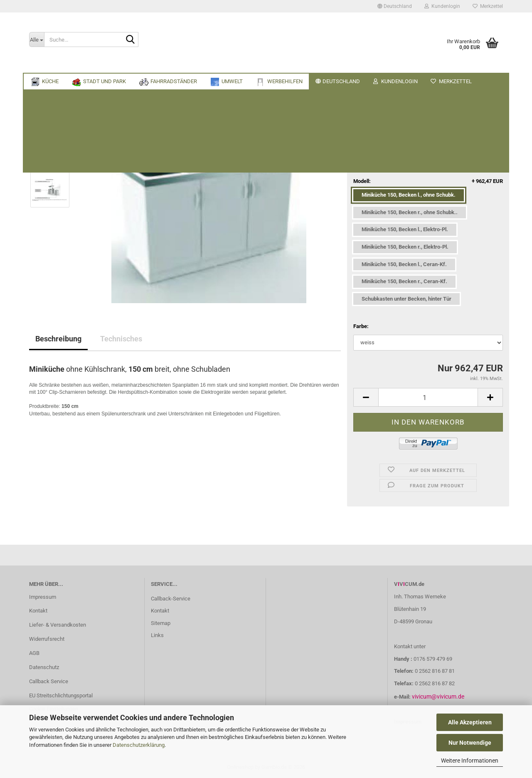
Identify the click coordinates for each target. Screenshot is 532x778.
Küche (38, 65)
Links (157, 635)
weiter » (98, 110)
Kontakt (38, 611)
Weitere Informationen (470, 761)
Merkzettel (488, 6)
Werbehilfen (225, 65)
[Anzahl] (428, 397)
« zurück (70, 110)
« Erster (43, 110)
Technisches (121, 339)
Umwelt (184, 65)
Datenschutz (44, 667)
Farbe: (361, 326)
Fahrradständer (138, 65)
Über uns (491, 65)
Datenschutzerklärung (139, 745)
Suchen (456, 65)
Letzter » (126, 110)
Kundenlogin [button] (442, 6)
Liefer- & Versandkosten (58, 625)
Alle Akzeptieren (470, 722)
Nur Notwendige (470, 743)
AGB (34, 653)
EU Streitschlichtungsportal (61, 695)
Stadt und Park (80, 65)
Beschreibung (58, 339)
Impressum (43, 597)
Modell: (428, 182)
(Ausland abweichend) (445, 159)
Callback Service (49, 681)
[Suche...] (37, 40)
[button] (395, 6)
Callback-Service (171, 599)
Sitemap (161, 623)
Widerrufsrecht (47, 639)
